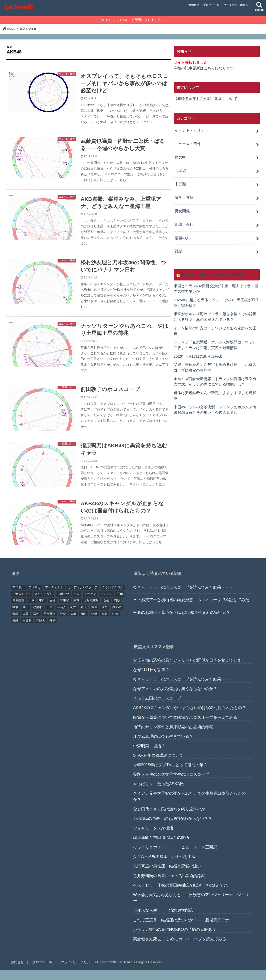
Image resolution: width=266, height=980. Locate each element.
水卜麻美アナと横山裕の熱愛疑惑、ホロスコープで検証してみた (191, 610)
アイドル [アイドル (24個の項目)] (18, 597)
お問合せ (194, 5)
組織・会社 (184, 223)
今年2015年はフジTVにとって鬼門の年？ (170, 775)
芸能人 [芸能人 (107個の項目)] (41, 631)
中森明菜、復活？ (149, 756)
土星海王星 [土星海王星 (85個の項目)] (91, 611)
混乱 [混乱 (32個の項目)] (15, 624)
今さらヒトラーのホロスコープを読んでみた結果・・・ (183, 597)
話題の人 (182, 236)
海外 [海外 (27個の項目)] (105, 617)
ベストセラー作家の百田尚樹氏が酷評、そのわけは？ (181, 895)
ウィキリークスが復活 (153, 838)
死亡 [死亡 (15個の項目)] (73, 617)
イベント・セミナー (192, 130)
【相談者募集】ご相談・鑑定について (206, 99)
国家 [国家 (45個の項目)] (76, 611)
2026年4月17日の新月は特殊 (198, 353)
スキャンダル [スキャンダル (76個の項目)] (44, 604)
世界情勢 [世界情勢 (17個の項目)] (18, 611)
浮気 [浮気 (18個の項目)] (94, 617)
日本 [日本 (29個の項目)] (50, 617)
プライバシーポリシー (237, 5)
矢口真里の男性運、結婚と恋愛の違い (167, 876)
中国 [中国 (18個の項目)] (32, 611)
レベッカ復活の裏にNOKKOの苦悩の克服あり (175, 939)
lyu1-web (125, 972)
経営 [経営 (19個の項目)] (105, 624)
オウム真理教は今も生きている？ (163, 746)
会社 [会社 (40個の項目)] (53, 611)
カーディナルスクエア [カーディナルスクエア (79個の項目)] (83, 597)
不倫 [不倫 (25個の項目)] (120, 604)
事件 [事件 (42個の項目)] (42, 611)
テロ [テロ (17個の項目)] (77, 604)
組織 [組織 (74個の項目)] (94, 624)
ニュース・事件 (188, 143)
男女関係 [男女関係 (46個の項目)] (50, 624)
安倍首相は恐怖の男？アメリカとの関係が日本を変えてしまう (189, 670)
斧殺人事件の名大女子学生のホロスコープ (171, 784)
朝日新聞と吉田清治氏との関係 (161, 847)
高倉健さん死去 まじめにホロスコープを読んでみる (180, 949)
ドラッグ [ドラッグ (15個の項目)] (90, 604)
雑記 (178, 249)
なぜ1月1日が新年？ (151, 680)
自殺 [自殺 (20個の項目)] (15, 631)
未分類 (180, 183)
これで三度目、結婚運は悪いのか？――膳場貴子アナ (181, 930)
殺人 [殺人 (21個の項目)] (84, 617)
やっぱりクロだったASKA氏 (159, 794)
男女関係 (182, 209)
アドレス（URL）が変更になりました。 (134, 20)
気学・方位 (184, 196)
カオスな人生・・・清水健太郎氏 (163, 920)
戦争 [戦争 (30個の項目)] (15, 617)
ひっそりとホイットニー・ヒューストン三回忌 (175, 857)
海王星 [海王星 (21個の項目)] (117, 617)
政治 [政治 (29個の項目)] (26, 617)
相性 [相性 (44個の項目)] (84, 624)
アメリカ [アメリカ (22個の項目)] (35, 597)
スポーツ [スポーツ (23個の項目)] (63, 604)
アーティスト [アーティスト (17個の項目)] (54, 597)
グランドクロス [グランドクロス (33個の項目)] (113, 597)
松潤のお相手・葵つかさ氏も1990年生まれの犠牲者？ (182, 622)
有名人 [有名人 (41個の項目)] (62, 617)
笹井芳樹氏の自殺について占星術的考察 (169, 886)
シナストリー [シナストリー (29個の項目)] (21, 604)
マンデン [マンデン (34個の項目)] (106, 604)
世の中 (180, 156)
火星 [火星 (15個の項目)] (26, 624)
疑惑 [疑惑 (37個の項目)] (63, 624)
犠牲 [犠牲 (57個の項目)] (36, 624)
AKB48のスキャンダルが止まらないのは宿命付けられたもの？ (190, 718)
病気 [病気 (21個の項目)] (73, 624)
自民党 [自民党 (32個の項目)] (27, 631)
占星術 (180, 170)
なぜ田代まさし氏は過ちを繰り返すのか (169, 819)
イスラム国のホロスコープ (157, 708)
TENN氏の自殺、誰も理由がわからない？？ (173, 828)
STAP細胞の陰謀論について (158, 765)
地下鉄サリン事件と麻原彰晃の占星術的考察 (173, 737)
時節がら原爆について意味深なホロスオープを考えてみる (185, 727)
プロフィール (211, 5)
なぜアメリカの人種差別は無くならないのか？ (175, 699)
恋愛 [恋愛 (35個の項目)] (117, 611)
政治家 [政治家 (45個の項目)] (38, 617)
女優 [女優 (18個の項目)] (106, 611)
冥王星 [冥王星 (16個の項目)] (65, 611)
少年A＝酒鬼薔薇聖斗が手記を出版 (165, 866)
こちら (209, 68)
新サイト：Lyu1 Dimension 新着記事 (213, 272)
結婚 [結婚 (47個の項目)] (115, 624)
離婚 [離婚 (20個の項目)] (53, 631)
